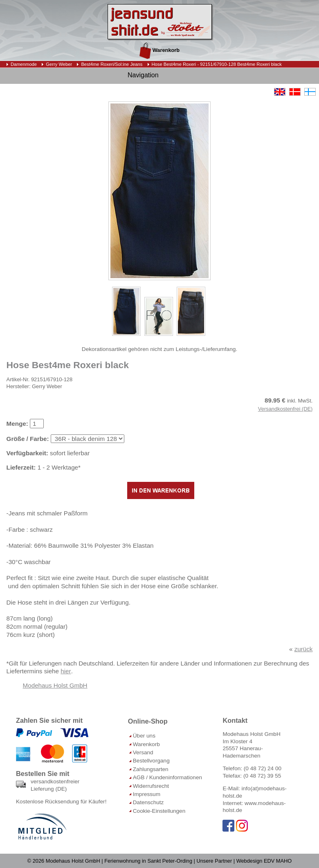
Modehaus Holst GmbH (55, 685)
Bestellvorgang (151, 761)
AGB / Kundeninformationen (167, 777)
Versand (143, 752)
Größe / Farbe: (28, 439)
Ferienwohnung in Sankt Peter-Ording (148, 861)
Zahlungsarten (151, 769)
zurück (304, 649)
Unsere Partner (214, 861)
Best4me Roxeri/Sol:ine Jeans (112, 64)
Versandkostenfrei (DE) (285, 409)
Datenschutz (148, 802)
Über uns (144, 736)
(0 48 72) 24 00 (263, 768)
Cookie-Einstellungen (159, 811)
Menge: (17, 424)
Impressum (147, 794)
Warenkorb (159, 50)
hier (66, 671)
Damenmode (24, 64)
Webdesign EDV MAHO (264, 861)
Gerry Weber (59, 64)
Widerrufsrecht (151, 786)
